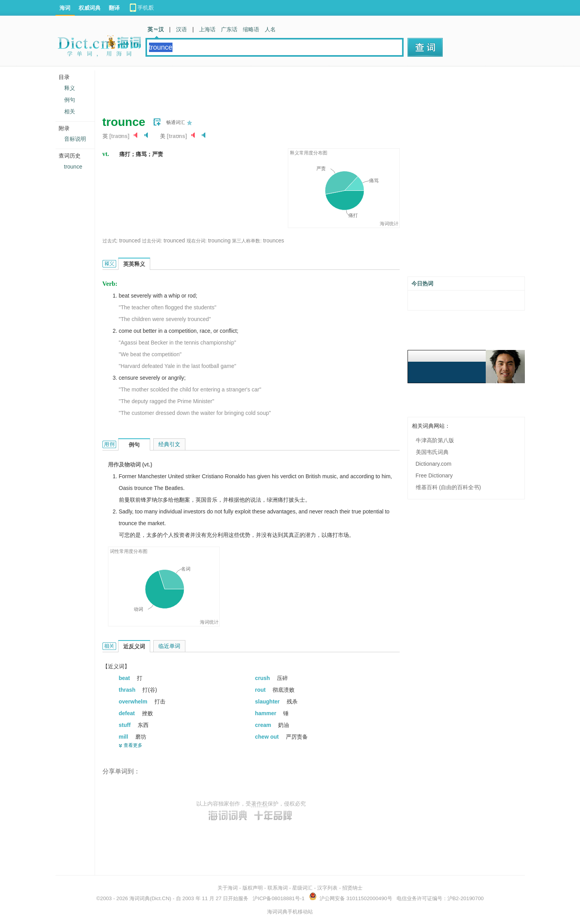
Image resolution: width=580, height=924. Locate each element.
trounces (274, 240)
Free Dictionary (434, 475)
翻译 (114, 8)
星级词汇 (302, 888)
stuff (126, 725)
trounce (73, 167)
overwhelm (134, 702)
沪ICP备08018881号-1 (278, 898)
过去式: (110, 241)
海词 (65, 8)
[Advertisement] (245, 88)
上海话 (207, 29)
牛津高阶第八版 (435, 440)
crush (263, 678)
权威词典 (90, 8)
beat (125, 678)
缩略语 (251, 29)
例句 (70, 100)
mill (124, 737)
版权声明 (253, 888)
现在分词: (197, 241)
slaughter (268, 702)
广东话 (229, 29)
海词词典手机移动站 (290, 912)
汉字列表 (327, 888)
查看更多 (133, 745)
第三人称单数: (247, 241)
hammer (266, 713)
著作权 (259, 804)
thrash (128, 690)
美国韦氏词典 (432, 452)
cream (264, 725)
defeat (128, 713)
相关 (70, 111)
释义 (70, 88)
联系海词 (278, 888)
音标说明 (75, 139)
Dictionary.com (434, 464)
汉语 (181, 29)
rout (261, 690)
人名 (270, 29)
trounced (130, 240)
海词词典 (140, 898)
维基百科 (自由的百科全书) (448, 487)
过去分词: (152, 241)
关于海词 (228, 888)
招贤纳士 (352, 888)
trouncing (219, 240)
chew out (268, 737)
